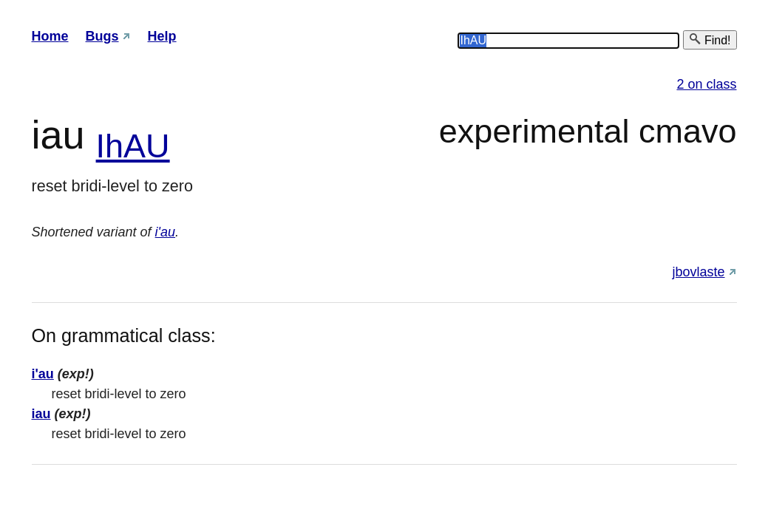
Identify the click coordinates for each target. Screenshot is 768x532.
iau (41, 414)
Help (162, 36)
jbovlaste (698, 272)
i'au (165, 232)
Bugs (102, 36)
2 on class (706, 84)
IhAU (133, 146)
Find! (710, 40)
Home (50, 36)
